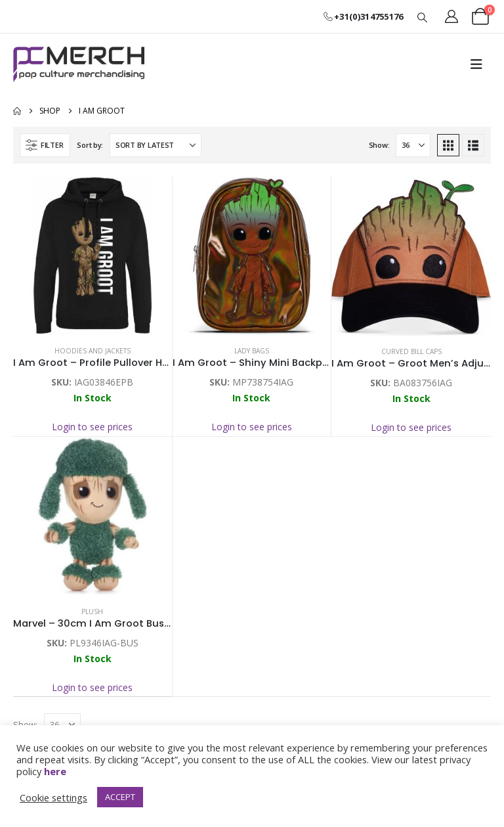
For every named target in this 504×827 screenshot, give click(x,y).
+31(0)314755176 (363, 16)
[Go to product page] (93, 256)
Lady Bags (252, 351)
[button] (423, 17)
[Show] (413, 145)
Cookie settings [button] (53, 797)
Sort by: (90, 145)
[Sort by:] (156, 145)
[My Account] (451, 16)
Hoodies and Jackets (93, 351)
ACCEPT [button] (120, 797)
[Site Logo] (79, 64)
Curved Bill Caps (411, 351)
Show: (379, 145)
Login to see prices (92, 427)
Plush (92, 612)
